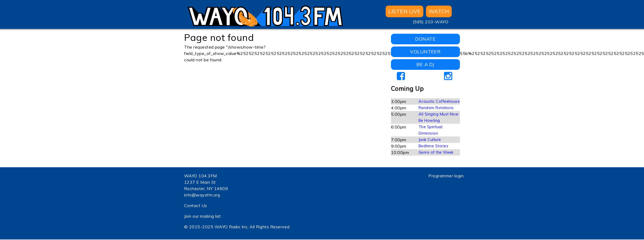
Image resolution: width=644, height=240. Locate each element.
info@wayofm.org (202, 195)
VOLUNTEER (425, 52)
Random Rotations (436, 108)
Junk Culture (430, 140)
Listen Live (404, 11)
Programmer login (446, 176)
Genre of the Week (436, 152)
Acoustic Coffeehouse (439, 101)
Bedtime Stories (433, 146)
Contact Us (196, 205)
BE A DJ (425, 64)
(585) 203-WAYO (431, 22)
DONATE (425, 39)
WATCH (439, 11)
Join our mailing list (203, 216)
